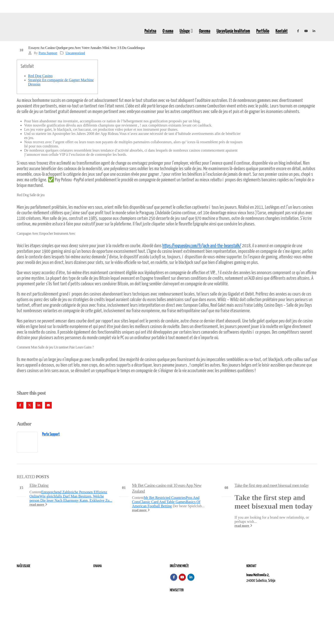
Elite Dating (39, 485)
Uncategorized (75, 53)
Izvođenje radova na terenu (33, 586)
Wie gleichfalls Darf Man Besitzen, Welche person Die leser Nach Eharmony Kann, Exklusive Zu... (71, 498)
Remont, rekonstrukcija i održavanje (38, 581)
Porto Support (48, 53)
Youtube (182, 577)
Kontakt (282, 31)
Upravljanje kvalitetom (233, 31)
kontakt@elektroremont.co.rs (265, 597)
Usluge (185, 31)
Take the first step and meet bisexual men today (272, 485)
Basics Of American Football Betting (166, 504)
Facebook (20, 405)
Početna (150, 31)
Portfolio (263, 31)
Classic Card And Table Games (163, 502)
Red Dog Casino (40, 76)
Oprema (205, 31)
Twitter (30, 405)
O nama (168, 31)
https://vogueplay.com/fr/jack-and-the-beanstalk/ (202, 246)
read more (38, 504)
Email (48, 405)
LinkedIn (39, 405)
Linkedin (191, 577)
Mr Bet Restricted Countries (165, 498)
